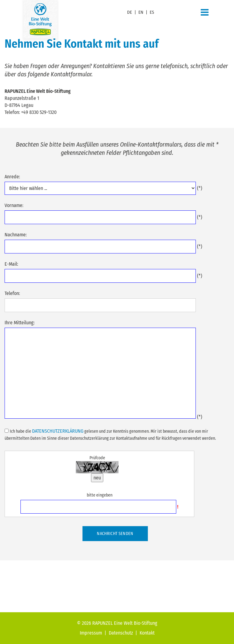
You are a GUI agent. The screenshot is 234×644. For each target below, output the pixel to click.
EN (141, 12)
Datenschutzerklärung (58, 431)
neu (97, 478)
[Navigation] (205, 13)
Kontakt (147, 633)
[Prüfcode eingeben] (98, 507)
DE (130, 12)
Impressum (91, 633)
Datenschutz (121, 633)
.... (100, 188)
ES (152, 12)
